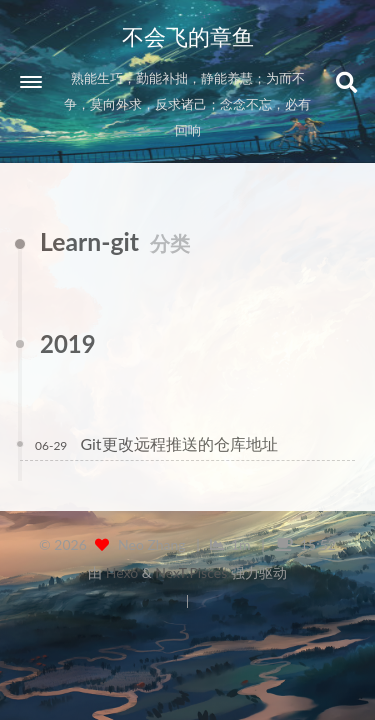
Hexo (122, 572)
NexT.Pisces (191, 572)
